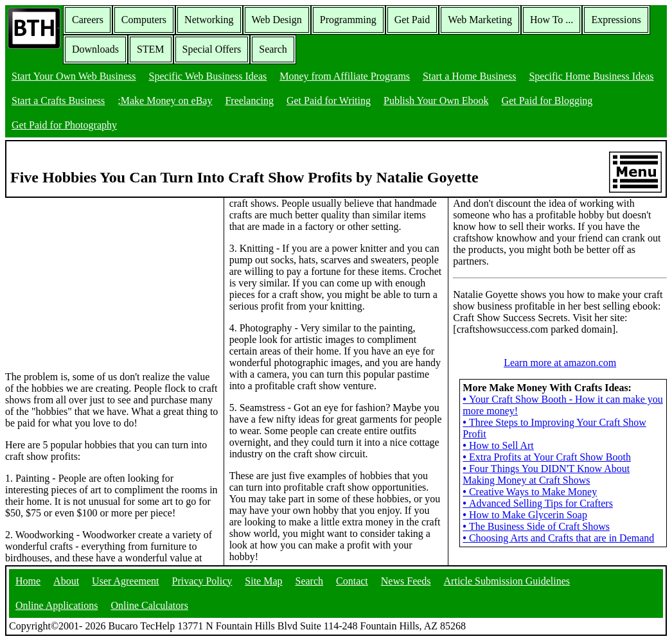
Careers (88, 20)
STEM (151, 49)
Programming (348, 20)
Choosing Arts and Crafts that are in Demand (558, 538)
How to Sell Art (498, 445)
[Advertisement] (102, 278)
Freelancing (249, 101)
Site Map (263, 581)
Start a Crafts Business (58, 101)
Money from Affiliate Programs (345, 76)
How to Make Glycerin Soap (525, 515)
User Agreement (125, 581)
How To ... (552, 20)
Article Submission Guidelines (507, 581)
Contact (352, 581)
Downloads (95, 49)
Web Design (277, 20)
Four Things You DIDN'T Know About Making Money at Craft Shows (546, 474)
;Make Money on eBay (165, 101)
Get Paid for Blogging (547, 101)
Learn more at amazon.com (560, 363)
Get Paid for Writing (329, 101)
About (66, 581)
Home (28, 581)
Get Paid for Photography (64, 125)
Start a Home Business (469, 76)
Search (273, 49)
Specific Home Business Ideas (591, 76)
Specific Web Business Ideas (208, 76)
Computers (144, 20)
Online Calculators (149, 605)
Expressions (616, 20)
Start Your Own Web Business (74, 76)
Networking (209, 20)
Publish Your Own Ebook (436, 101)
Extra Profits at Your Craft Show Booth (547, 457)
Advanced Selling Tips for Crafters (538, 503)
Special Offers (212, 49)
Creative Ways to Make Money (530, 492)
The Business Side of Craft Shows (536, 526)
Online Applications (57, 605)
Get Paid (412, 20)
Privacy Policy (202, 581)
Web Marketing (480, 20)
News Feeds (406, 581)
